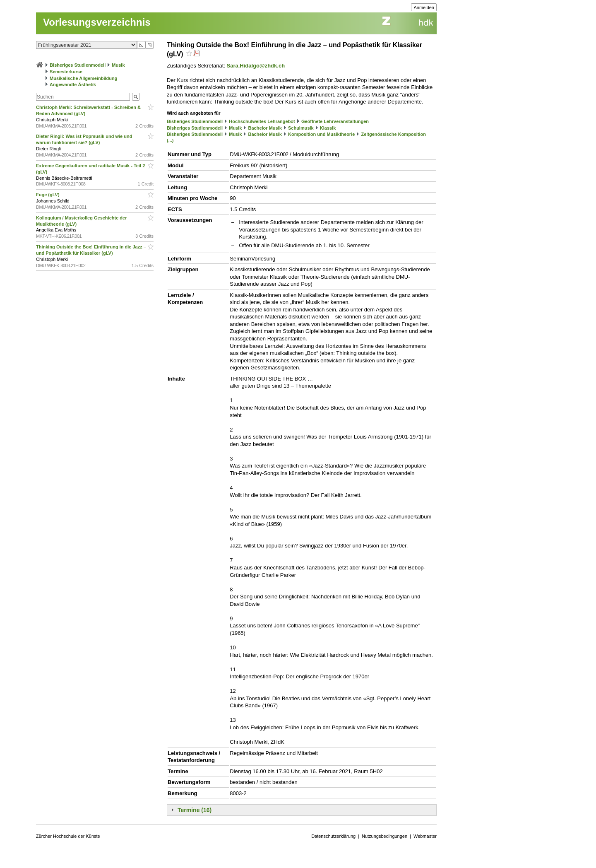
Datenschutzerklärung (333, 836)
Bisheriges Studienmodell (78, 65)
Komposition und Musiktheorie (321, 134)
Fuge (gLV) (48, 195)
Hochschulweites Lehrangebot (262, 121)
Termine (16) (195, 810)
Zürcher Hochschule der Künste (68, 836)
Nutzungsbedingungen (385, 836)
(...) (170, 140)
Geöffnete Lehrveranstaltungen (335, 121)
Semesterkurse (66, 72)
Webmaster (425, 836)
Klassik (328, 128)
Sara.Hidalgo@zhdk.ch (256, 66)
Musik (118, 65)
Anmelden (424, 7)
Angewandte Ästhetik (73, 84)
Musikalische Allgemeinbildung (83, 78)
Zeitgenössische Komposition (393, 134)
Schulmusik (301, 128)
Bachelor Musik (265, 128)
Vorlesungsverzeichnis (97, 22)
